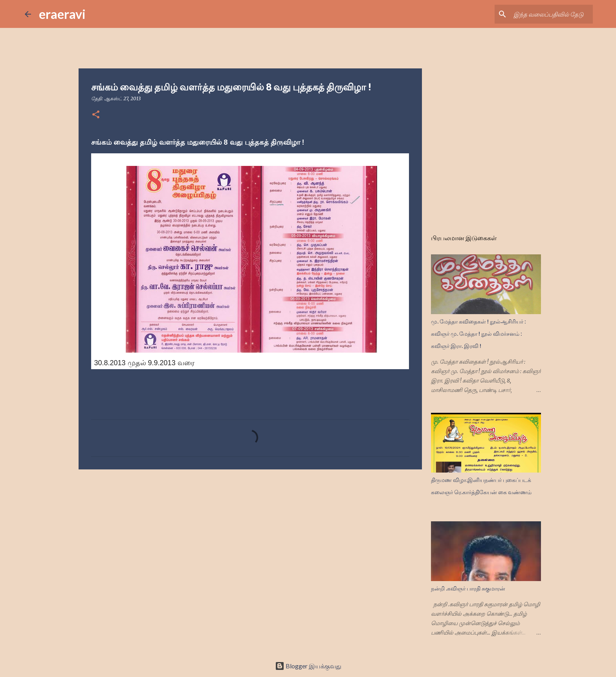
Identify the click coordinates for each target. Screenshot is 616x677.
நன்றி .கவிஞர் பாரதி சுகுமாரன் (468, 589)
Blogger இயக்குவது (308, 666)
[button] (96, 115)
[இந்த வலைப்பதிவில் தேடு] (552, 14)
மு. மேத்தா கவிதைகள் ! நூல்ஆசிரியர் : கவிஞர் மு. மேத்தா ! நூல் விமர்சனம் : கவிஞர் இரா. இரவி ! (478, 334)
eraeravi (62, 14)
